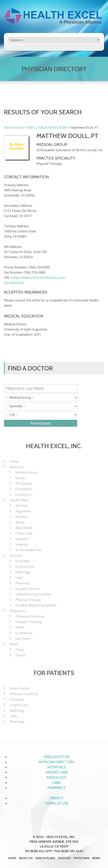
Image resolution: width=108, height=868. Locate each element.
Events (20, 655)
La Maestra (24, 633)
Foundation (24, 489)
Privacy (57, 798)
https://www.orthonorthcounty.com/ (38, 278)
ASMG (20, 627)
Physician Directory (30, 616)
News (14, 644)
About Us (17, 467)
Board (20, 478)
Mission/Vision (26, 472)
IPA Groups (24, 484)
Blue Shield (24, 528)
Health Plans (19, 500)
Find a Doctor (20, 688)
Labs (19, 578)
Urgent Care (25, 567)
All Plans (22, 506)
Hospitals (22, 561)
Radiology (23, 572)
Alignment (23, 511)
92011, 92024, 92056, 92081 (48, 128)
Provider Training (29, 622)
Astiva (20, 522)
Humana (22, 539)
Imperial (22, 544)
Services (16, 555)
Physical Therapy (28, 600)
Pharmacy (23, 583)
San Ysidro (23, 638)
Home (14, 461)
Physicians (17, 611)
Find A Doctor (14, 128)
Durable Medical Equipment (36, 605)
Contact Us (24, 495)
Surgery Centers (28, 589)
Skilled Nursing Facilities (33, 594)
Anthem (21, 517)
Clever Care (24, 533)
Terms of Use (57, 803)
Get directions (14, 283)
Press (20, 650)
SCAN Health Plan (29, 550)
